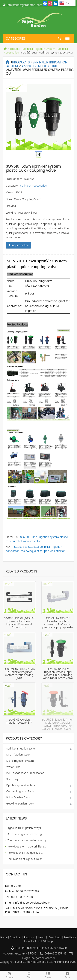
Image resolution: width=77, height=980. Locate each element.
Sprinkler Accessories (40, 66)
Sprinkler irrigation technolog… (25, 834)
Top (67, 975)
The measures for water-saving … (28, 841)
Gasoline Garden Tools (20, 804)
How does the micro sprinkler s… (27, 847)
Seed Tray (12, 779)
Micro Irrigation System (20, 761)
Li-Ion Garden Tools (18, 798)
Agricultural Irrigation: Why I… (25, 828)
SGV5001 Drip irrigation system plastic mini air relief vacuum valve (37, 539)
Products (14, 49)
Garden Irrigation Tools (20, 792)
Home (4, 938)
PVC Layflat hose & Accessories (25, 773)
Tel (29, 975)
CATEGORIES (16, 39)
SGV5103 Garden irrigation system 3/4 (19, 721)
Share (10, 975)
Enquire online (18, 245)
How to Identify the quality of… (25, 853)
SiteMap (48, 941)
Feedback (70, 938)
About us (15, 938)
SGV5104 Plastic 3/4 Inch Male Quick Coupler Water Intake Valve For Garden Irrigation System (58, 724)
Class (48, 975)
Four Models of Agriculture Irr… (25, 859)
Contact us (33, 941)
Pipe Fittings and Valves (21, 785)
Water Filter (13, 767)
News (42, 938)
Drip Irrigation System (19, 755)
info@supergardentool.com (25, 5)
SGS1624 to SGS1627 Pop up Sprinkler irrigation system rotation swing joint (19, 674)
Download (55, 938)
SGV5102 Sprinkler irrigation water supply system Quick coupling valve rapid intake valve (58, 674)
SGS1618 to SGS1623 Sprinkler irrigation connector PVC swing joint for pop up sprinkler (35, 549)
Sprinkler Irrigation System (39, 49)
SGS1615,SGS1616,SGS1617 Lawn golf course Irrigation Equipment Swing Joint (19, 623)
